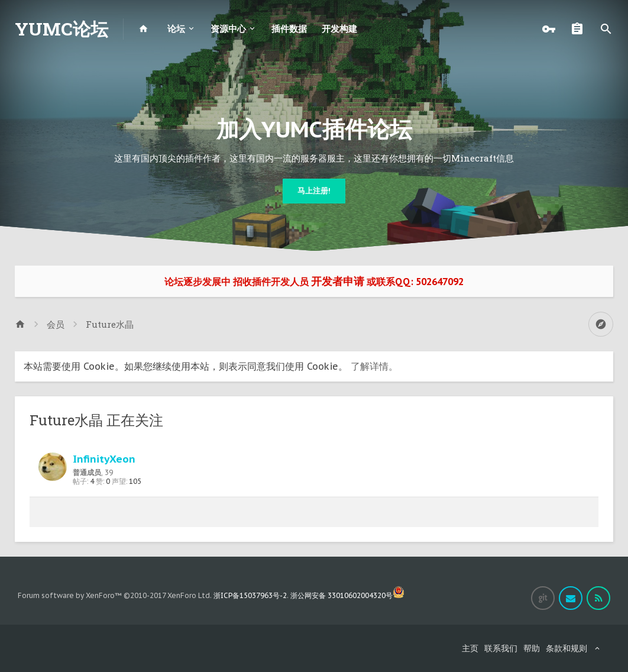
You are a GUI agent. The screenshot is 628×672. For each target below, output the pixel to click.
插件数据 (289, 29)
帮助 (532, 648)
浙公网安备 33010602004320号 (347, 595)
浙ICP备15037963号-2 (250, 595)
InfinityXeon (104, 459)
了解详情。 (374, 366)
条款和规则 (567, 648)
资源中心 (228, 29)
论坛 (176, 29)
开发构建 (339, 29)
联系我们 (501, 648)
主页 (470, 648)
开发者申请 (338, 281)
